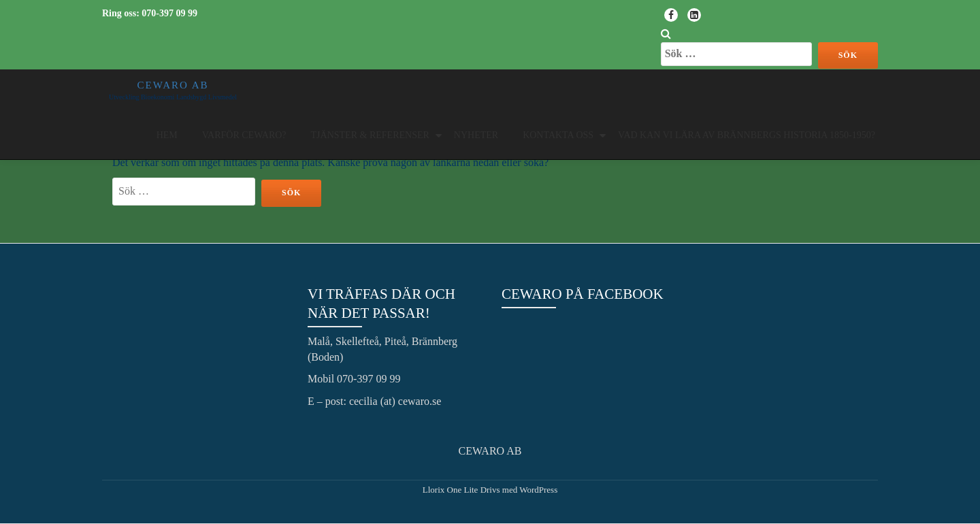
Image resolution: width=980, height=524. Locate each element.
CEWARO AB (173, 85)
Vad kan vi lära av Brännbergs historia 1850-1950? (747, 135)
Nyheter (476, 135)
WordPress (538, 490)
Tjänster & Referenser (370, 135)
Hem (167, 135)
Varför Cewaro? (244, 135)
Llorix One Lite (452, 490)
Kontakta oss (558, 135)
